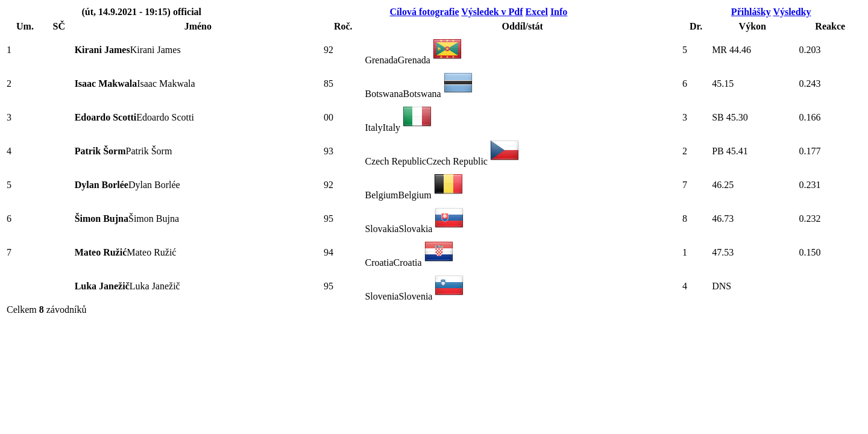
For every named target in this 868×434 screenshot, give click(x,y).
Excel (537, 12)
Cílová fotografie (425, 12)
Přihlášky (751, 12)
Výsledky (792, 12)
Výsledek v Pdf (492, 12)
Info (559, 12)
